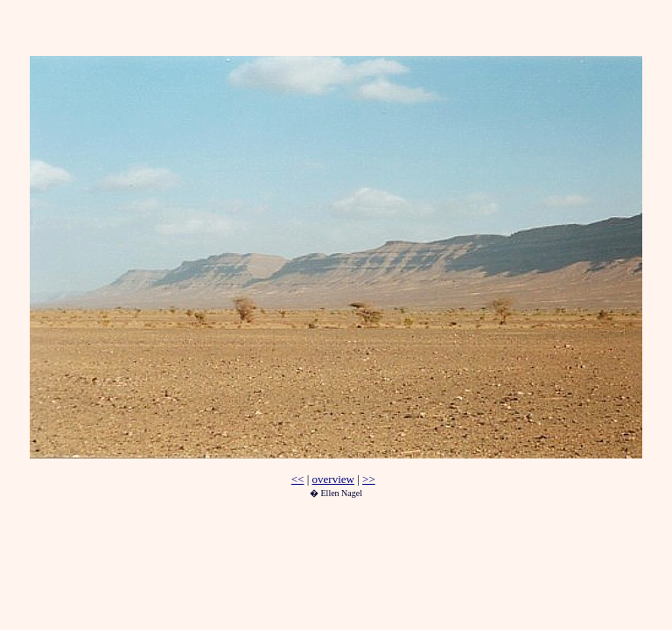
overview (333, 479)
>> (369, 479)
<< (298, 479)
